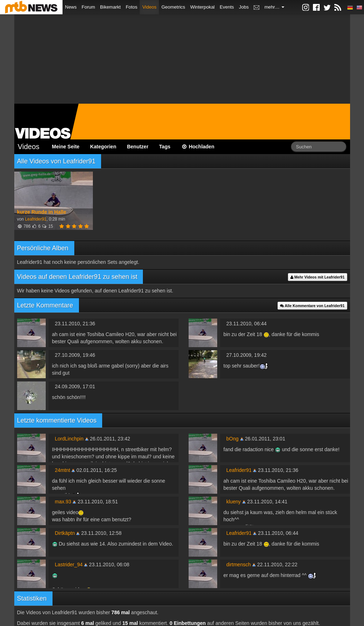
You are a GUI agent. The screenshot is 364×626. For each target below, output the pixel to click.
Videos (149, 7)
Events (227, 7)
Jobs (244, 7)
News (71, 7)
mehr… (274, 7)
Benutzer (138, 147)
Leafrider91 (36, 219)
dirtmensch (239, 565)
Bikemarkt (110, 7)
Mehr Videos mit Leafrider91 (317, 277)
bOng (233, 439)
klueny (234, 502)
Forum (89, 7)
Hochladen (198, 147)
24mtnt (63, 470)
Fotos (132, 7)
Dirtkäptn (65, 533)
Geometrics (173, 7)
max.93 (63, 502)
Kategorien (103, 147)
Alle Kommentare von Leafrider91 (312, 306)
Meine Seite (66, 147)
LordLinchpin (69, 439)
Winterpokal (202, 7)
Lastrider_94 (69, 565)
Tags (165, 147)
